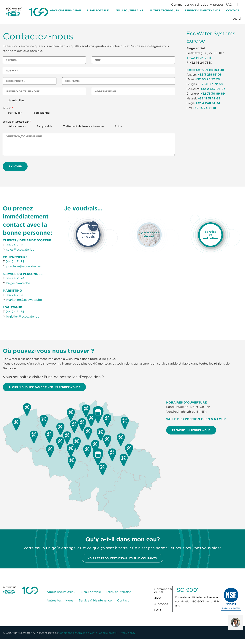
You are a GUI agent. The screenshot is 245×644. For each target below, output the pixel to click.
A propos (217, 4)
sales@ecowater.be (20, 249)
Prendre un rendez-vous (191, 430)
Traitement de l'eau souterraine (83, 126)
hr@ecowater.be (18, 283)
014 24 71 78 (15, 261)
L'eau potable (98, 10)
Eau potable (44, 126)
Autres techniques (164, 10)
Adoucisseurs (17, 126)
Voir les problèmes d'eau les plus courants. (122, 558)
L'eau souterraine (129, 10)
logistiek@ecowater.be (23, 316)
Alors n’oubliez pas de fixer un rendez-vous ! (44, 387)
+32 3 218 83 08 (210, 74)
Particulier (15, 113)
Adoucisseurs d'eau (65, 10)
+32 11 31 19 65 (209, 98)
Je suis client (17, 100)
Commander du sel (185, 4)
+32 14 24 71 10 (204, 108)
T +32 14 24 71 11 (199, 58)
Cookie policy (107, 633)
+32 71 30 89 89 (213, 93)
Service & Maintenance (203, 10)
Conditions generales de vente (78, 633)
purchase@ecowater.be (23, 266)
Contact (233, 10)
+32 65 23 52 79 (208, 79)
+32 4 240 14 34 (208, 103)
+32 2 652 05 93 (213, 89)
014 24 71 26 (15, 295)
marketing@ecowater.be (24, 300)
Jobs (204, 4)
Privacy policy (127, 633)
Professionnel (41, 113)
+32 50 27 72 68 (210, 84)
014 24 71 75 (15, 312)
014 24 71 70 (15, 245)
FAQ (229, 4)
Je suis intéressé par (16, 122)
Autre (118, 126)
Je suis (7, 108)
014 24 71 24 (15, 278)
